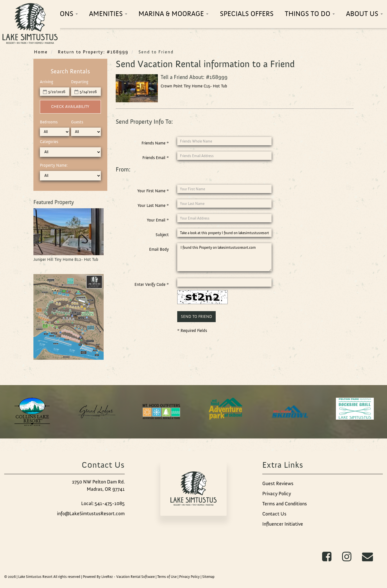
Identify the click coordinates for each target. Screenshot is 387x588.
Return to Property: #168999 (93, 52)
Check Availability (70, 107)
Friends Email (156, 158)
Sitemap (208, 577)
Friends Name (155, 143)
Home (41, 52)
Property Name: (54, 165)
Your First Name (153, 191)
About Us (364, 14)
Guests (77, 122)
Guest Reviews (278, 483)
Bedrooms (49, 122)
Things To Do (310, 14)
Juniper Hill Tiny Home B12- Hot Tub (66, 259)
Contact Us (274, 514)
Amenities (108, 14)
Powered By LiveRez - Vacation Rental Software (119, 577)
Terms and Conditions (285, 504)
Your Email (158, 220)
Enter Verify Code (152, 284)
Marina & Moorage (173, 14)
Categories (49, 142)
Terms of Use (167, 577)
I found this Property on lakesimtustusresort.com (224, 257)
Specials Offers (247, 14)
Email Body (159, 249)
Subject (162, 235)
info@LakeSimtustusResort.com (91, 514)
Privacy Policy (277, 494)
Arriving (46, 82)
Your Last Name (153, 205)
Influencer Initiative (283, 524)
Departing (80, 82)
